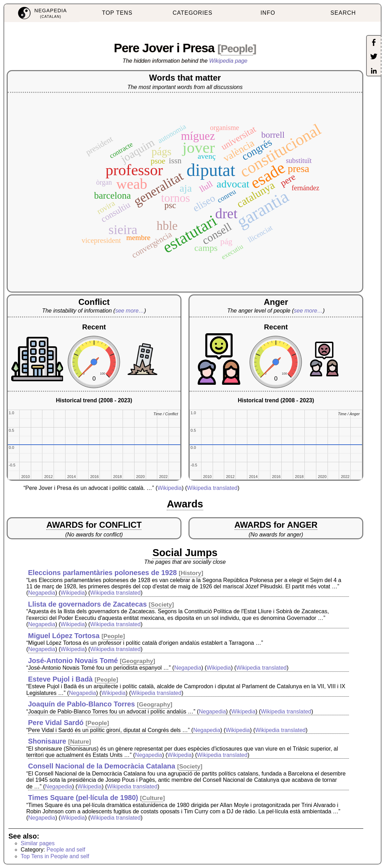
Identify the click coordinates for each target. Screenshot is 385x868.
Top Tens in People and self (55, 856)
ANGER (302, 525)
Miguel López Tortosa (64, 636)
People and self (66, 850)
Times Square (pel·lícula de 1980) (83, 798)
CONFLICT (120, 525)
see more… (130, 311)
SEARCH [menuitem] (343, 13)
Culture (152, 798)
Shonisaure (47, 741)
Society (161, 605)
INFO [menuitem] (268, 13)
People (237, 49)
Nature (80, 742)
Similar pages (38, 843)
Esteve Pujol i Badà (60, 679)
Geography (138, 661)
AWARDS (65, 525)
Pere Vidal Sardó (56, 723)
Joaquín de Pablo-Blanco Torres (81, 704)
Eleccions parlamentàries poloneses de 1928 (102, 573)
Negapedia (42, 593)
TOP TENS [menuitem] (117, 13)
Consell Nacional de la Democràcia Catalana (102, 766)
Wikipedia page (228, 61)
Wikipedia (169, 488)
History (191, 573)
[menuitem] (42, 13)
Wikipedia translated (212, 488)
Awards (185, 504)
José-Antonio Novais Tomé (73, 661)
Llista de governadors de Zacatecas (87, 604)
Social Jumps (185, 553)
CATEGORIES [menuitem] (193, 13)
